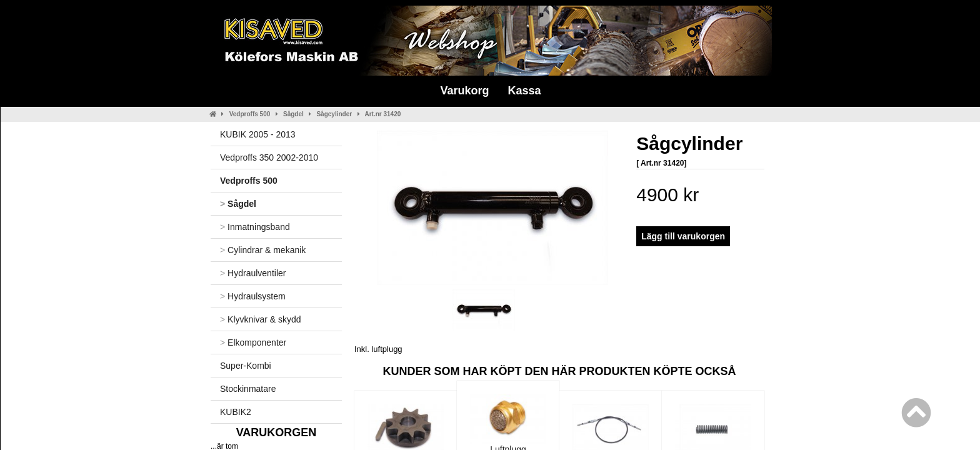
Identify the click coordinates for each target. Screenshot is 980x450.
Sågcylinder (334, 114)
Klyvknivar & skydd (261, 319)
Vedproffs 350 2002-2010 (269, 157)
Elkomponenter (253, 342)
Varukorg (464, 91)
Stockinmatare (248, 389)
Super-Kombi (246, 366)
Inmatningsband (255, 227)
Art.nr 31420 (382, 114)
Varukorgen (277, 432)
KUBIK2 (236, 412)
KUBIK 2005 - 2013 (258, 134)
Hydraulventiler (253, 273)
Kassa (524, 91)
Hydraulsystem (253, 296)
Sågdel (293, 114)
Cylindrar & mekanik (263, 250)
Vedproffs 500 (250, 114)
